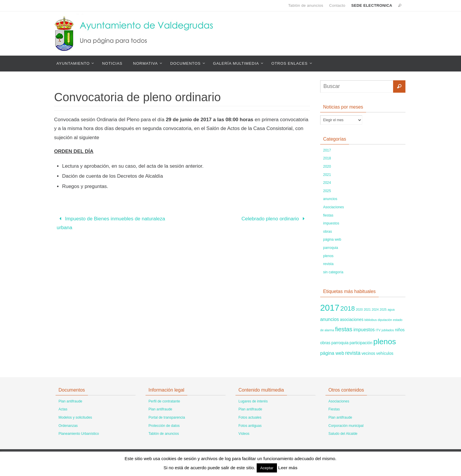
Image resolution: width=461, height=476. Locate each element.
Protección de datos (164, 426)
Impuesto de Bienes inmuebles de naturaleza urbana (111, 223)
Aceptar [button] (267, 468)
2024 (327, 183)
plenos (328, 256)
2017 (327, 150)
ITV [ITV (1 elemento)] (378, 330)
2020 (327, 167)
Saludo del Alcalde (343, 434)
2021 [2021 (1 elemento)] (367, 309)
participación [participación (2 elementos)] (361, 343)
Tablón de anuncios (306, 5)
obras (328, 232)
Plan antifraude (70, 401)
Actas (63, 409)
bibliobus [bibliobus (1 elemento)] (370, 320)
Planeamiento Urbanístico (79, 434)
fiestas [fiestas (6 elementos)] (344, 329)
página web (332, 239)
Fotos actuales (250, 417)
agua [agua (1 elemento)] (391, 309)
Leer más (288, 468)
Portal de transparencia (167, 417)
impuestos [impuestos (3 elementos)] (364, 330)
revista (328, 264)
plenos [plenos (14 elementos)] (385, 342)
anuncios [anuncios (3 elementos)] (330, 319)
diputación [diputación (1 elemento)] (385, 320)
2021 (327, 175)
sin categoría (333, 272)
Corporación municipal (346, 426)
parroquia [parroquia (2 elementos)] (340, 343)
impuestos (331, 223)
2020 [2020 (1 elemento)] (359, 309)
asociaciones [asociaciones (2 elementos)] (352, 319)
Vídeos (244, 434)
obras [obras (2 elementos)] (325, 343)
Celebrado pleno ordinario (274, 219)
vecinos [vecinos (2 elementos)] (368, 353)
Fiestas (334, 409)
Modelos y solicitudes (75, 417)
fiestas (328, 215)
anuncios (330, 199)
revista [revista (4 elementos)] (353, 353)
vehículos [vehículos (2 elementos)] (385, 353)
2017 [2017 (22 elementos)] (330, 308)
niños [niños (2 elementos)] (400, 330)
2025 (327, 191)
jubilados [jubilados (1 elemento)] (388, 330)
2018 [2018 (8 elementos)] (348, 308)
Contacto (337, 5)
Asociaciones (334, 207)
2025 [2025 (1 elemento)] (383, 309)
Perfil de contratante (164, 401)
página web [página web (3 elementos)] (332, 353)
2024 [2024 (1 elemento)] (375, 309)
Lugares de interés (253, 401)
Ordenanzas (68, 426)
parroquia (331, 248)
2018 (327, 158)
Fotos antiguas (250, 426)
